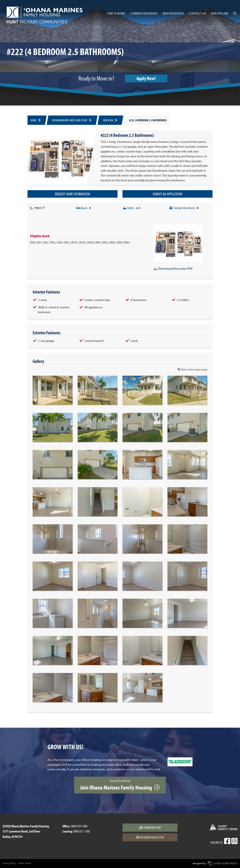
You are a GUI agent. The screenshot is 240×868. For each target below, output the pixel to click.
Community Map (150, 827)
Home (36, 120)
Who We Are (220, 13)
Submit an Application (167, 194)
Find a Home (116, 13)
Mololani (110, 120)
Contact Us (197, 13)
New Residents (173, 13)
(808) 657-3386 (82, 831)
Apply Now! (146, 78)
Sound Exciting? (120, 785)
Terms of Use (24, 863)
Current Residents (144, 13)
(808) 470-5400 (79, 826)
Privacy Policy (9, 863)
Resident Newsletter (150, 837)
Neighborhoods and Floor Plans (72, 120)
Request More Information (73, 194)
